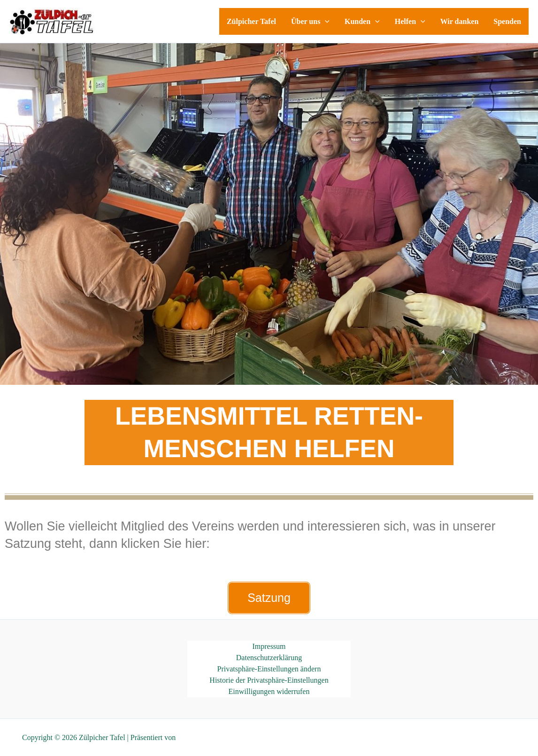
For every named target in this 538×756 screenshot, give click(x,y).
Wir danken (460, 21)
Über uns (310, 21)
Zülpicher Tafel (251, 21)
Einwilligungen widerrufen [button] (269, 691)
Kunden (362, 21)
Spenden (507, 21)
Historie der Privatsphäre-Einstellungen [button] (269, 680)
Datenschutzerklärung (269, 658)
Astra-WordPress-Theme (214, 737)
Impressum (269, 646)
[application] (325, 21)
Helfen (410, 21)
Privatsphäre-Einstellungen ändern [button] (269, 669)
